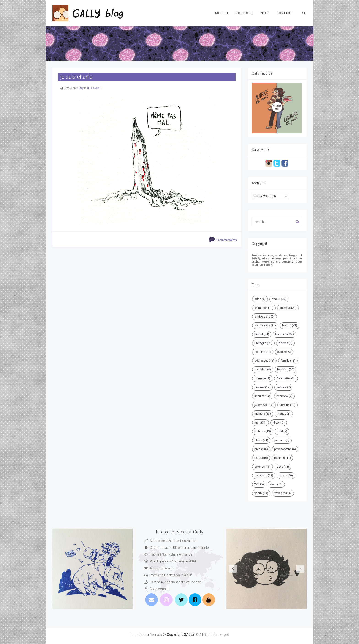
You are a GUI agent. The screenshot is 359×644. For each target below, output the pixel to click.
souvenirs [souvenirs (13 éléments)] (264, 475)
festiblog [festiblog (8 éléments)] (263, 369)
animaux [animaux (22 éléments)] (288, 308)
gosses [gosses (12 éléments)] (262, 387)
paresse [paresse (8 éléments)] (282, 440)
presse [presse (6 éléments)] (261, 449)
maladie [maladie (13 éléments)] (263, 414)
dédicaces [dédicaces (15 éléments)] (264, 361)
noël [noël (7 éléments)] (282, 431)
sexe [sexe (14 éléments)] (283, 467)
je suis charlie (76, 77)
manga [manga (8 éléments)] (284, 414)
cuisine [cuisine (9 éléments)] (284, 352)
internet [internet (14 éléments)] (262, 396)
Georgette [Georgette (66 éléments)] (286, 378)
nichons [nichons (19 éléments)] (263, 431)
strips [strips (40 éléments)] (286, 475)
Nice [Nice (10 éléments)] (279, 423)
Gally (80, 88)
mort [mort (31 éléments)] (260, 423)
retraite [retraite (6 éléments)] (261, 458)
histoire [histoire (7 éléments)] (284, 387)
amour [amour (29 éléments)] (279, 299)
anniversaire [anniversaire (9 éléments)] (264, 317)
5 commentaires (226, 240)
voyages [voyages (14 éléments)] (283, 493)
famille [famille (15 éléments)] (288, 361)
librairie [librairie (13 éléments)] (288, 405)
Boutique (244, 13)
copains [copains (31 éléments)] (263, 352)
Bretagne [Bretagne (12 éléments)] (263, 343)
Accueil (222, 13)
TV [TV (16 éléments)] (259, 484)
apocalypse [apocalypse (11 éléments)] (265, 325)
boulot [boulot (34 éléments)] (262, 334)
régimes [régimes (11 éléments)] (282, 458)
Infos (265, 13)
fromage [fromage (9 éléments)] (262, 378)
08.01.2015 (94, 88)
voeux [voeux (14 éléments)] (261, 493)
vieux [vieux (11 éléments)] (276, 484)
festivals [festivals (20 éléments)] (286, 369)
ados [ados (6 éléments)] (260, 299)
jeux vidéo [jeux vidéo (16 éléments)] (264, 405)
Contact (284, 13)
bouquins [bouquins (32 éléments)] (284, 334)
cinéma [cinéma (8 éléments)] (285, 343)
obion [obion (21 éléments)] (261, 440)
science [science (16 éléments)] (262, 467)
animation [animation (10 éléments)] (264, 308)
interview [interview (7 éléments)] (284, 396)
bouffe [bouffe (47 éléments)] (290, 325)
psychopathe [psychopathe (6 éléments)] (285, 449)
